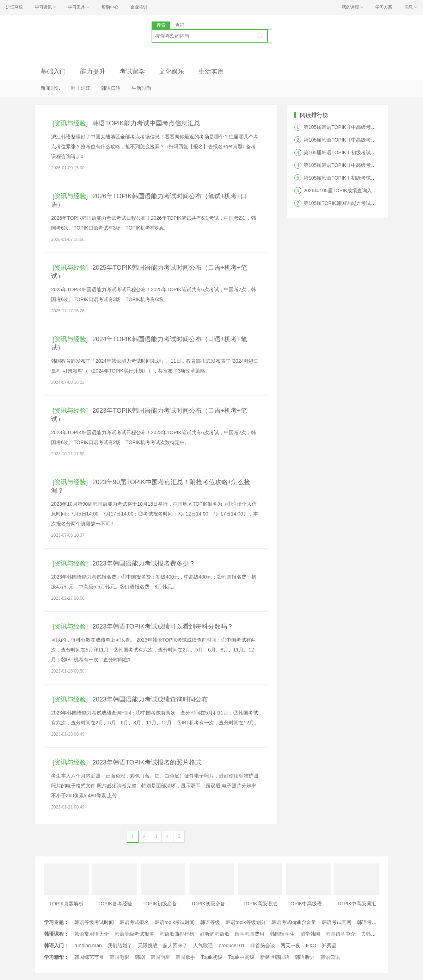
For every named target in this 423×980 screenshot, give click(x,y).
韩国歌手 (185, 957)
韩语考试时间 (372, 922)
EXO (311, 945)
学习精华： (56, 957)
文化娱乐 (172, 71)
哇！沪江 (81, 88)
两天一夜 (290, 945)
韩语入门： (56, 945)
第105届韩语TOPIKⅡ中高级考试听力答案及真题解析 (362, 127)
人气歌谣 (203, 945)
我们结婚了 (120, 945)
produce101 (232, 945)
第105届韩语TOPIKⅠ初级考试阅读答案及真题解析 (359, 152)
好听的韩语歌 (215, 934)
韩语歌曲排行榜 (177, 934)
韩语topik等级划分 (246, 922)
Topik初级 (212, 957)
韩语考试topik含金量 (294, 922)
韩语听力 (305, 957)
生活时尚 (141, 88)
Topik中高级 (241, 957)
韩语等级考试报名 (134, 934)
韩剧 (140, 957)
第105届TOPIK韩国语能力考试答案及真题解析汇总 (359, 203)
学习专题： (56, 922)
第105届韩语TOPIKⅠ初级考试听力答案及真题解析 (359, 178)
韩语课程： (56, 934)
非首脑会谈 (263, 945)
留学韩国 (310, 934)
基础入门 (53, 71)
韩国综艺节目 (89, 957)
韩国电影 (119, 957)
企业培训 (139, 7)
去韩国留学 (373, 934)
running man (88, 945)
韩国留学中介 (341, 934)
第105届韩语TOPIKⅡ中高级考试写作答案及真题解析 (362, 165)
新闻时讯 (50, 88)
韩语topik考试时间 (175, 922)
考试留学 (132, 71)
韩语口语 (111, 88)
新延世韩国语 (275, 957)
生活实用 (211, 71)
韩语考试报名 (134, 922)
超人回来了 (175, 945)
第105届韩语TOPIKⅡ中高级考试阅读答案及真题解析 (362, 140)
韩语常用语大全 (92, 934)
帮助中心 (110, 7)
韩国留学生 (282, 934)
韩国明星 (160, 957)
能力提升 (93, 71)
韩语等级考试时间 (94, 922)
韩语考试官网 (337, 922)
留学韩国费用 (250, 934)
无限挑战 (148, 945)
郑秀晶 (329, 945)
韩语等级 (210, 922)
